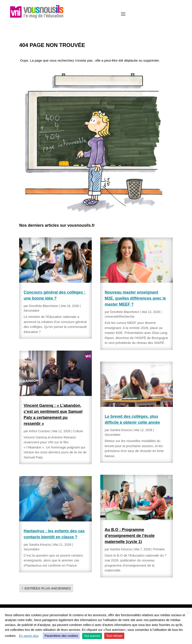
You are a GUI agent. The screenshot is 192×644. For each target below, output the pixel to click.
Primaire (159, 549)
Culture (78, 431)
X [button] (188, 612)
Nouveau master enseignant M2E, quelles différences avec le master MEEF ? (135, 298)
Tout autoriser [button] (92, 636)
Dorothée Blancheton (44, 306)
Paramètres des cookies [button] (61, 636)
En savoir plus (29, 636)
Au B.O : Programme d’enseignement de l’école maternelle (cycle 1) (130, 536)
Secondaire (32, 311)
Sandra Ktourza (40, 545)
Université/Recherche (120, 317)
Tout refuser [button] (114, 636)
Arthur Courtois (39, 431)
